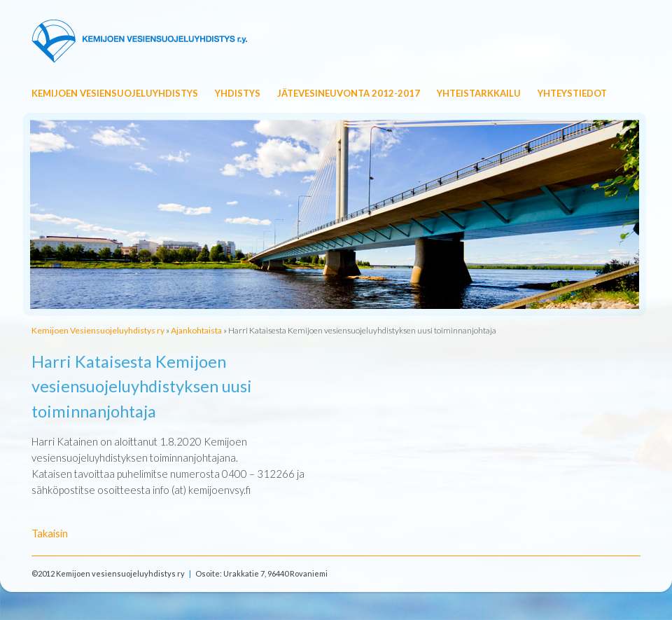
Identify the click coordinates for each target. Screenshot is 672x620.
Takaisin (50, 533)
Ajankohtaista (196, 330)
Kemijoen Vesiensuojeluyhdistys (115, 93)
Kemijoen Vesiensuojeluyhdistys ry (98, 330)
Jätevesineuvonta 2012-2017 (349, 93)
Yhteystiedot (572, 93)
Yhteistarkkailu (479, 93)
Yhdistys (238, 93)
